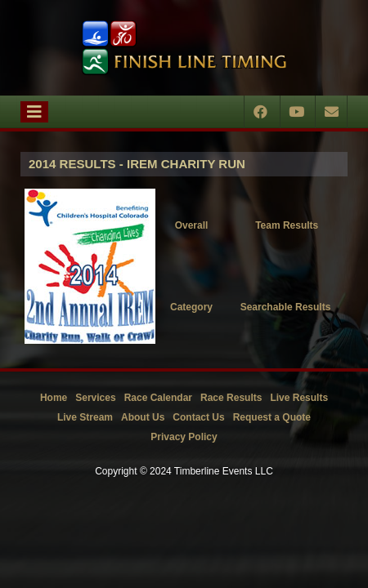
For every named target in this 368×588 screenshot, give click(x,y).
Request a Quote (272, 417)
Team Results (287, 225)
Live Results (299, 398)
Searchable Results (286, 307)
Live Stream (85, 417)
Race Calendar (158, 398)
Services (95, 398)
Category (191, 307)
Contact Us (198, 417)
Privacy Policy (184, 437)
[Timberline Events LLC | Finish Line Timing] (184, 48)
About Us (143, 417)
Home (54, 398)
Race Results (231, 398)
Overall (192, 225)
